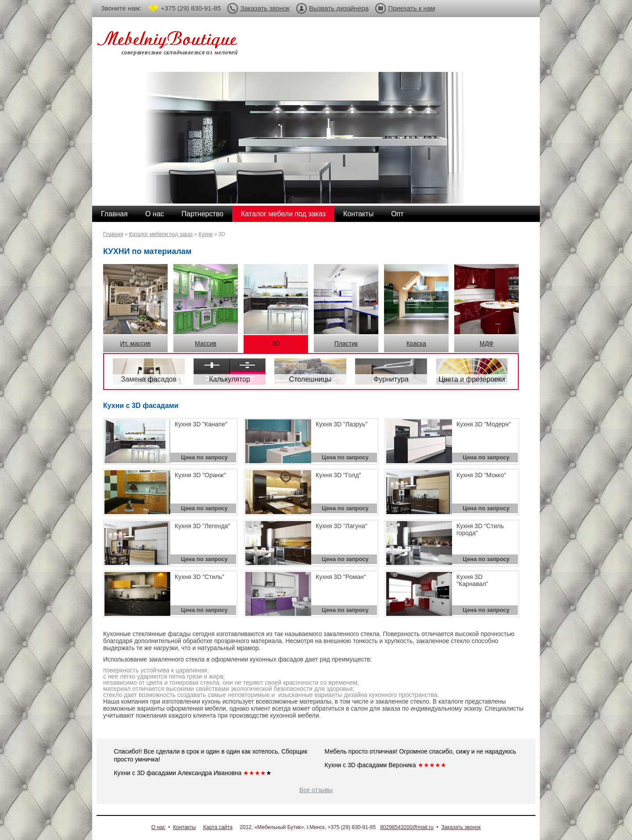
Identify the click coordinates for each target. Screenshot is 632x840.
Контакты (358, 214)
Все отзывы (316, 790)
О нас (155, 214)
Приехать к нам (411, 8)
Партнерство (203, 214)
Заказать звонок (265, 8)
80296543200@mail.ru (407, 827)
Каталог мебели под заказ (283, 214)
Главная (114, 214)
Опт (397, 214)
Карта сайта (218, 827)
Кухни (205, 234)
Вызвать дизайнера (339, 8)
